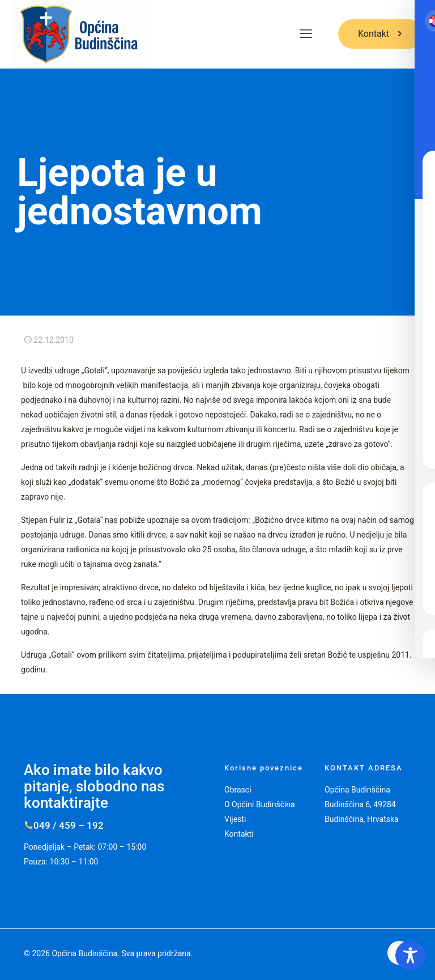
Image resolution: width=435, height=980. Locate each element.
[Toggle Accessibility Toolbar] (410, 955)
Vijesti (235, 819)
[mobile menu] (306, 34)
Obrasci (238, 790)
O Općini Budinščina (260, 804)
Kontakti (239, 834)
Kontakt (381, 34)
